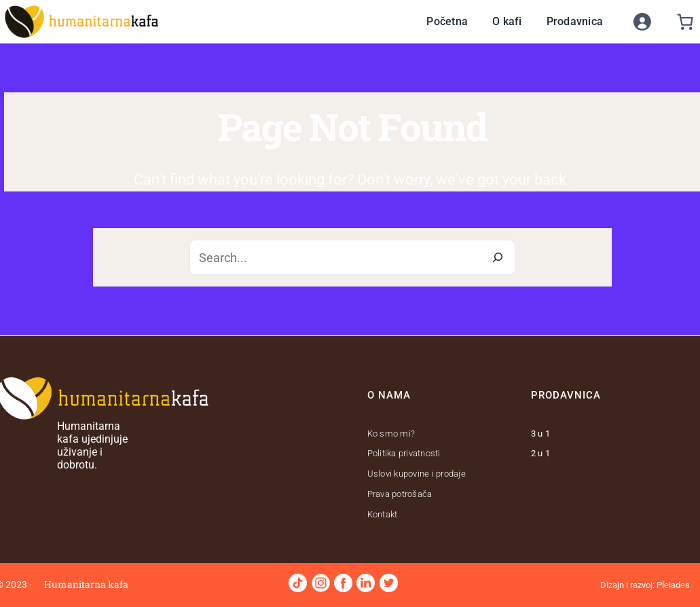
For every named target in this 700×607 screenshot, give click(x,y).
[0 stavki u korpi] (685, 22)
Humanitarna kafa (86, 584)
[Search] (498, 257)
